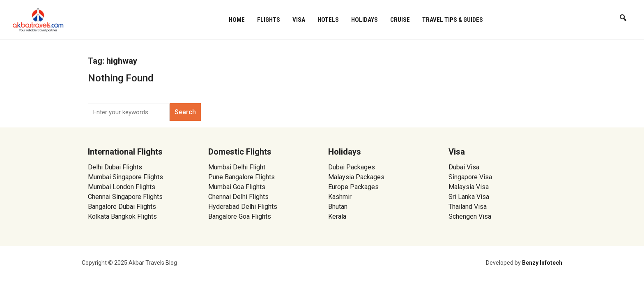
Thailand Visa (468, 207)
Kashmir (340, 197)
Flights (269, 20)
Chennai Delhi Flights (238, 197)
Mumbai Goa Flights (237, 187)
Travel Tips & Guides (453, 20)
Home (237, 20)
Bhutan (338, 207)
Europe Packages (353, 187)
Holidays (365, 20)
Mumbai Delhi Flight (237, 167)
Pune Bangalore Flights (241, 177)
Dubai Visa (464, 167)
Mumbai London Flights (122, 187)
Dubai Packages (352, 167)
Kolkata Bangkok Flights (122, 216)
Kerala (337, 216)
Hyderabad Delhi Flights (243, 207)
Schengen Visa (470, 216)
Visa (299, 20)
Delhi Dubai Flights (115, 167)
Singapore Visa (470, 177)
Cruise (400, 20)
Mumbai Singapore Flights (125, 177)
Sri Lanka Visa (470, 197)
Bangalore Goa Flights (240, 216)
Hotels (328, 20)
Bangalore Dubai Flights (122, 207)
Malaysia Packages (356, 177)
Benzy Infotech (542, 263)
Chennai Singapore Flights (125, 197)
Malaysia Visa (469, 187)
